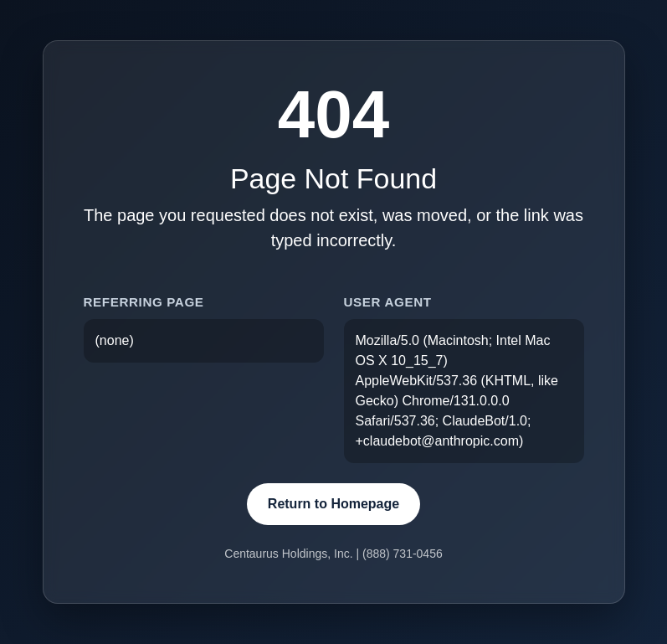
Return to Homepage (333, 504)
